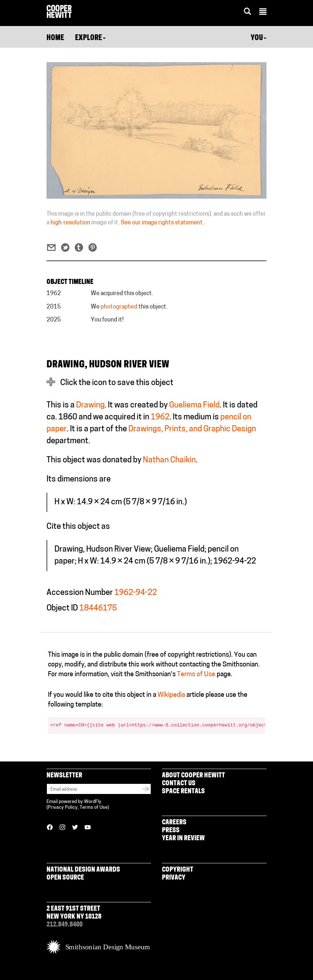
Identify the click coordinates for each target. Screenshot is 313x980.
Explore (90, 38)
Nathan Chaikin (169, 460)
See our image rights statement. (162, 223)
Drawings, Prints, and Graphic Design (192, 429)
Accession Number (80, 593)
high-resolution (70, 223)
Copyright (178, 870)
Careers (174, 823)
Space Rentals (183, 792)
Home (55, 38)
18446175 (98, 608)
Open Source (65, 878)
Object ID (62, 608)
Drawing (90, 405)
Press (171, 831)
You (259, 38)
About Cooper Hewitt (193, 776)
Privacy (174, 878)
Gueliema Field (194, 405)
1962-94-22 (136, 593)
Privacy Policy (63, 808)
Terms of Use (196, 675)
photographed (119, 307)
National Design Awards (83, 870)
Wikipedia (171, 695)
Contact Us (179, 784)
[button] (263, 13)
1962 (160, 417)
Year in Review (183, 839)
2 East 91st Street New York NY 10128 (74, 913)
